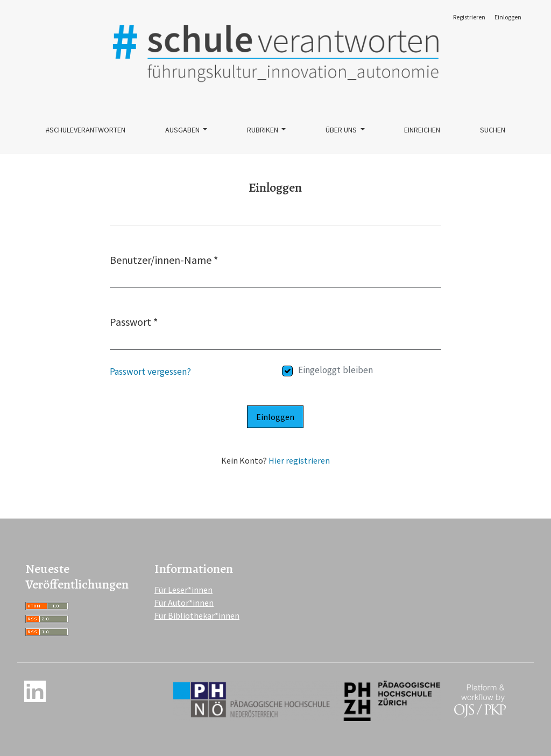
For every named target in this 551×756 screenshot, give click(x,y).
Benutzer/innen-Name (164, 259)
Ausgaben (183, 130)
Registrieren (469, 17)
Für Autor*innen (184, 603)
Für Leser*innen (183, 590)
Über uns (342, 130)
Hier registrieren (299, 460)
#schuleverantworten (86, 130)
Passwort (134, 321)
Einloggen (508, 17)
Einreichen (422, 130)
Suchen (493, 130)
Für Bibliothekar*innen (197, 615)
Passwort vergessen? (150, 372)
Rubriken (263, 130)
